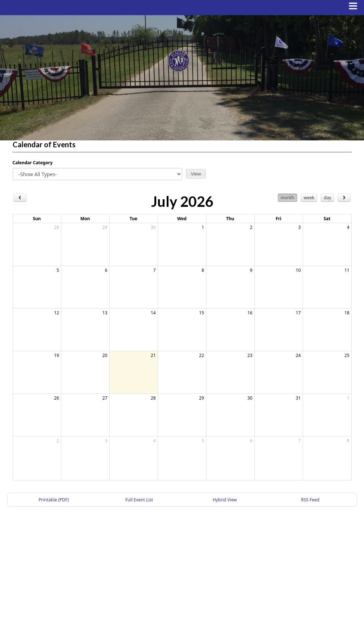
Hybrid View (225, 500)
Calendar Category (33, 163)
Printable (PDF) (54, 500)
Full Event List (139, 500)
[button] (196, 174)
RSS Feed (310, 500)
